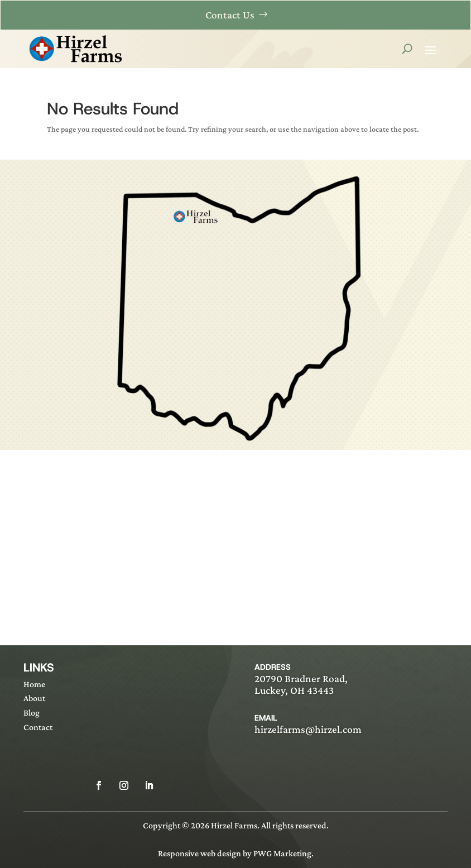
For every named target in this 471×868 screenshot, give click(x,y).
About (34, 698)
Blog (32, 713)
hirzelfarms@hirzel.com (308, 729)
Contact (38, 727)
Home (34, 684)
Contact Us (230, 15)
